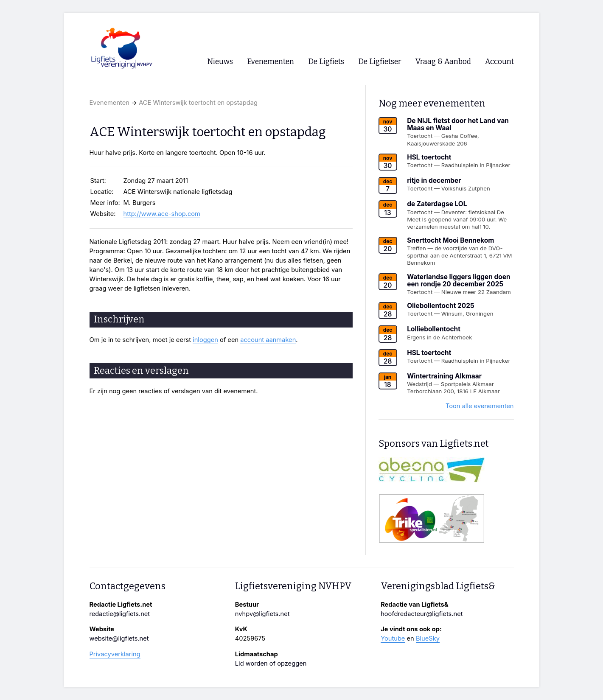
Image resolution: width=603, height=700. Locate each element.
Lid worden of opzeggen (271, 664)
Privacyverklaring (115, 654)
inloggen (205, 340)
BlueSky (428, 638)
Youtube (393, 638)
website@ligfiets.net (119, 638)
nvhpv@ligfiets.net (262, 614)
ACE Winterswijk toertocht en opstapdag (198, 103)
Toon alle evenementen (480, 406)
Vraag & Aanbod (443, 62)
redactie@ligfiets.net (120, 614)
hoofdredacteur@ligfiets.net (422, 614)
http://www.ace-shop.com (162, 214)
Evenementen (109, 103)
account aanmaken (268, 340)
